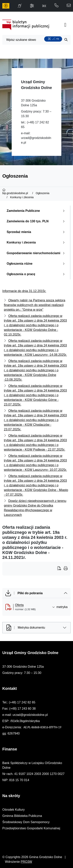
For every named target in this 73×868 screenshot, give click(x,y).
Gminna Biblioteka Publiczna (22, 816)
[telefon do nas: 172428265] (56, 6)
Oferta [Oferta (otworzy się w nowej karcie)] (19, 605)
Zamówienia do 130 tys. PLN (36, 221)
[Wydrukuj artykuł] (61, 569)
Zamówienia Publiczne (36, 211)
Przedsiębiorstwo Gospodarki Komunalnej (31, 828)
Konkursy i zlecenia (36, 242)
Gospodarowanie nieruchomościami (36, 253)
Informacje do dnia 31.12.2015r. (24, 291)
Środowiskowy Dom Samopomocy (26, 822)
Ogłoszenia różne (36, 264)
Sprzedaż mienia (36, 232)
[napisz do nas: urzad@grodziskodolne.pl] (69, 6)
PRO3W (26, 862)
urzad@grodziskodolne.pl (30, 715)
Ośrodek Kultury (14, 810)
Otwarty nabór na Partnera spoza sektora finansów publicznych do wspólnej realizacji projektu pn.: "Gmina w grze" (35, 305)
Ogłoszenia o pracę (36, 274)
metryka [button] (60, 607)
